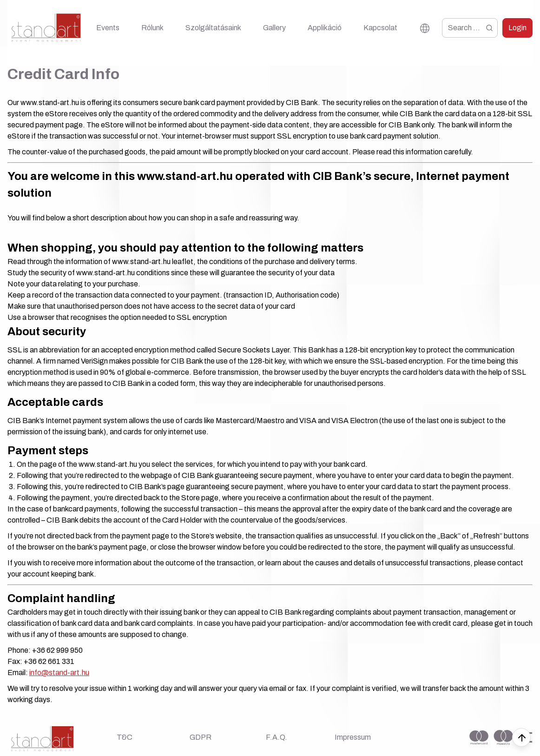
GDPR (201, 737)
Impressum (353, 737)
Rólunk (152, 28)
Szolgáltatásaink (213, 28)
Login (517, 28)
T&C (125, 737)
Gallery (274, 28)
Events (108, 28)
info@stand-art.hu (59, 673)
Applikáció (325, 28)
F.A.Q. (277, 737)
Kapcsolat (380, 28)
